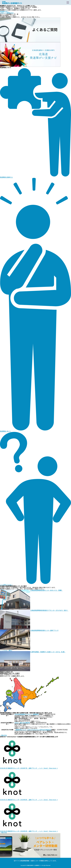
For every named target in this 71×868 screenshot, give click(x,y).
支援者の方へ (4, 11)
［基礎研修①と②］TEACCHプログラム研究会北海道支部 (33, 730)
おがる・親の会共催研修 (22, 723)
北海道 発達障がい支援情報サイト (12, 3)
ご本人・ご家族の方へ (7, 13)
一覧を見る (4, 735)
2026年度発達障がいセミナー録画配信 (27, 714)
